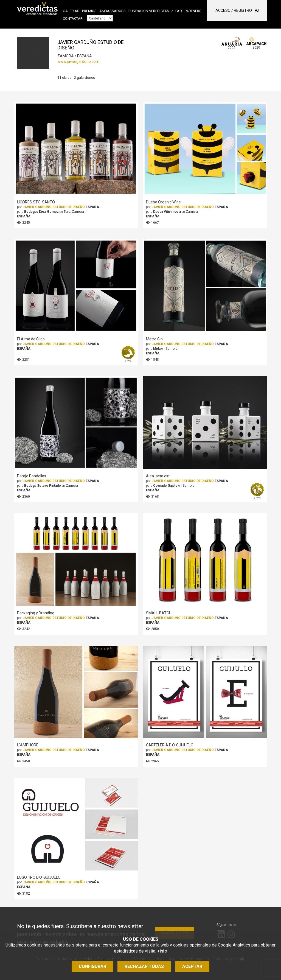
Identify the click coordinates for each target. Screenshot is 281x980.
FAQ (179, 11)
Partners (193, 11)
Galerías (71, 11)
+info (162, 951)
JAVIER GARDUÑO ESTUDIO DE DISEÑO (54, 207)
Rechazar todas (144, 966)
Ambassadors (113, 11)
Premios (89, 11)
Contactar (73, 19)
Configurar (92, 966)
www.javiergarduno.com (78, 61)
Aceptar (192, 966)
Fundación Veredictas (149, 11)
